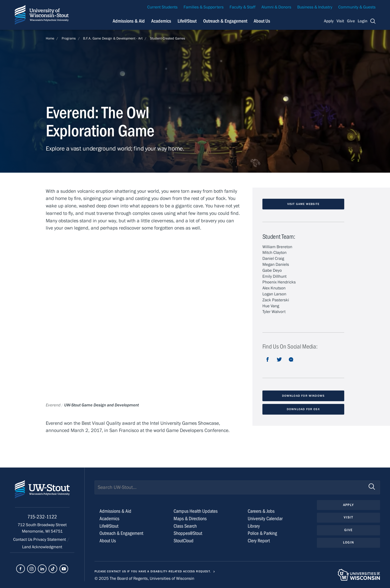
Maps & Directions (190, 519)
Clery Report (259, 541)
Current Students (162, 7)
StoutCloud (184, 541)
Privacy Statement (50, 540)
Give (351, 21)
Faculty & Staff (243, 7)
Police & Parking (262, 533)
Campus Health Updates (196, 511)
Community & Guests (357, 7)
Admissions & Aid (115, 511)
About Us (262, 21)
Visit (340, 21)
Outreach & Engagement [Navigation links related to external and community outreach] (225, 21)
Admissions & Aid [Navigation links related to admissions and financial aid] (129, 21)
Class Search (185, 526)
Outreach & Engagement (121, 533)
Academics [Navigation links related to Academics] (161, 21)
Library (254, 526)
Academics (109, 519)
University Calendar (265, 519)
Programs (69, 39)
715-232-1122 (42, 517)
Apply (329, 21)
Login (363, 21)
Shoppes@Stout (188, 533)
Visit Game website (303, 204)
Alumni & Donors (276, 7)
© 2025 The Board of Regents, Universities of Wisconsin (144, 579)
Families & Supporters (204, 7)
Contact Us (23, 540)
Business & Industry (315, 7)
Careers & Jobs (261, 511)
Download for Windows (303, 396)
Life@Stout (109, 526)
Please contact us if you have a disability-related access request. (153, 571)
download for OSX (303, 409)
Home (50, 39)
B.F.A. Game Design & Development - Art (113, 39)
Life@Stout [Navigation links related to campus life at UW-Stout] (187, 21)
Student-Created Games (168, 39)
